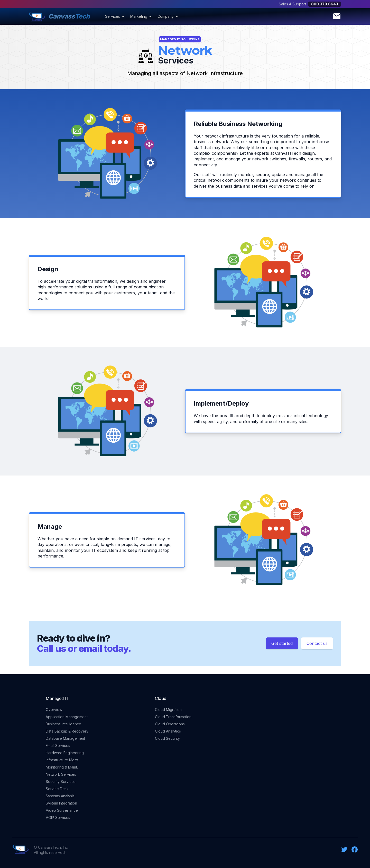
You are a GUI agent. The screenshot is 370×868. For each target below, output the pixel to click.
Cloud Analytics (168, 731)
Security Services (61, 782)
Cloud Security (167, 738)
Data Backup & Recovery (67, 731)
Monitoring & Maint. (62, 767)
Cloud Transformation (173, 717)
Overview (54, 710)
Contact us (317, 643)
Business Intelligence (63, 724)
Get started (282, 643)
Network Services (61, 774)
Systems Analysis (60, 796)
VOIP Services (58, 817)
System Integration (61, 803)
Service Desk (57, 789)
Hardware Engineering (65, 753)
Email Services (58, 746)
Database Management (65, 738)
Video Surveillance (62, 810)
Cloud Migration (168, 710)
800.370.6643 (325, 4)
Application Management (67, 717)
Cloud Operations (170, 724)
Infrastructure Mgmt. (62, 760)
